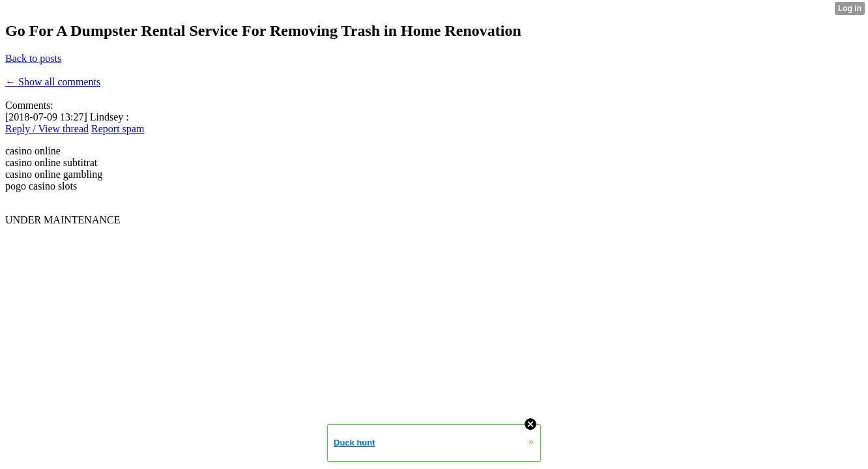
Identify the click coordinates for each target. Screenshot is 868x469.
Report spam (118, 129)
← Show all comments (53, 82)
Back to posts (33, 58)
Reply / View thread (47, 129)
